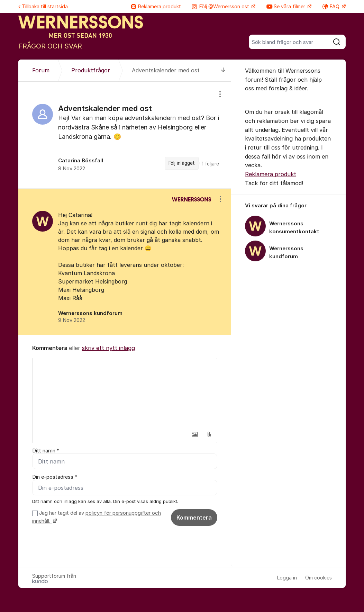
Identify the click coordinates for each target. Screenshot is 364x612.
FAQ (332, 6)
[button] (194, 434)
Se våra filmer (286, 6)
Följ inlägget (182, 163)
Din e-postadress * (55, 477)
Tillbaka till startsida (43, 6)
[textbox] (125, 393)
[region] (125, 135)
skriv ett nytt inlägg (108, 348)
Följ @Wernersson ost (221, 6)
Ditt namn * (46, 451)
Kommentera (194, 517)
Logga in (287, 578)
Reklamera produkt (156, 6)
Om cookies (318, 578)
